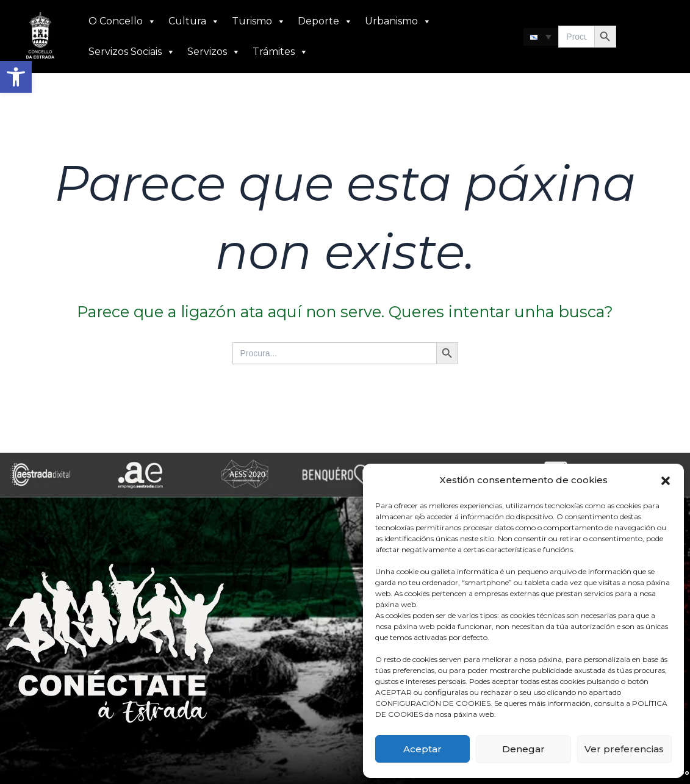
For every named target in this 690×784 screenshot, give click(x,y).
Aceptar (422, 749)
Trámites (280, 52)
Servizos (214, 52)
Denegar (523, 749)
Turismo (259, 21)
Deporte (325, 21)
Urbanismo (398, 21)
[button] (16, 77)
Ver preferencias (624, 749)
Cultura (194, 21)
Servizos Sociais (132, 52)
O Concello (122, 21)
